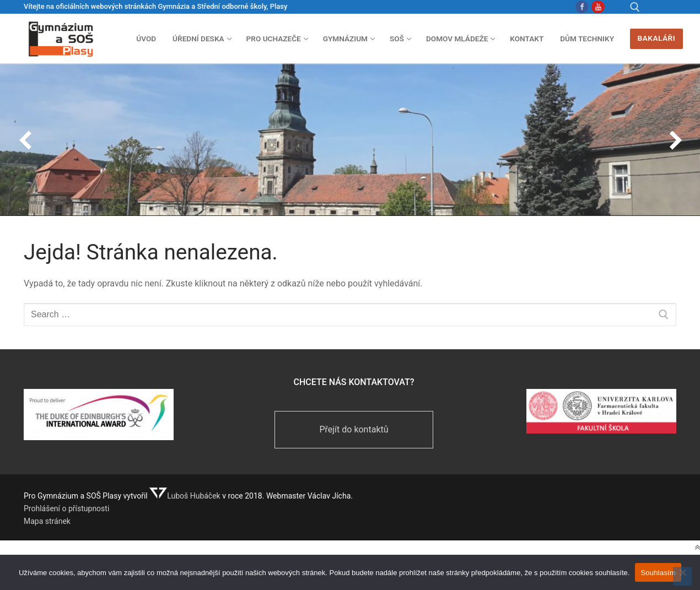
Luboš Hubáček (185, 496)
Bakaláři (656, 38)
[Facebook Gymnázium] (582, 7)
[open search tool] (635, 7)
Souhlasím (658, 573)
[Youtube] (598, 7)
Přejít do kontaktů (354, 429)
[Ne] (682, 576)
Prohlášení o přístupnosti (66, 508)
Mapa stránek (47, 521)
